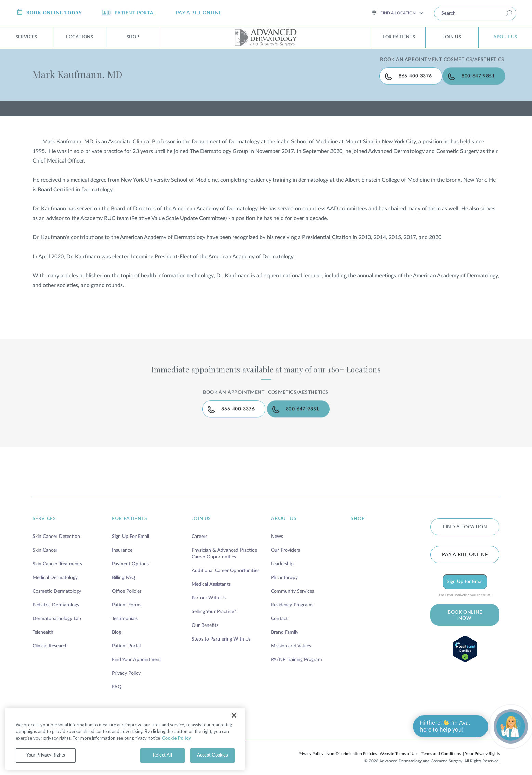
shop (358, 511)
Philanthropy (284, 570)
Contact (279, 611)
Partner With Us (209, 591)
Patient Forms (127, 597)
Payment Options (130, 556)
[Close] (234, 715)
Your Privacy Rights (482, 746)
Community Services (293, 584)
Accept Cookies (213, 755)
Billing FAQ (124, 570)
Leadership (282, 556)
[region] (125, 739)
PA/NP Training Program (296, 652)
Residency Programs (292, 597)
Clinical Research (50, 638)
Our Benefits (205, 618)
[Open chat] (511, 726)
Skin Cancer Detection (56, 529)
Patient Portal (126, 638)
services (44, 511)
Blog (116, 625)
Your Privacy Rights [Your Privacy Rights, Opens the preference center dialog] (46, 755)
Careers (199, 529)
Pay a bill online (465, 545)
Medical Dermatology (55, 570)
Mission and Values (291, 638)
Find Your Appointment (137, 652)
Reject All (162, 755)
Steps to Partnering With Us (221, 632)
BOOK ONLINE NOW (465, 606)
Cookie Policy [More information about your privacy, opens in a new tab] (176, 738)
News (277, 529)
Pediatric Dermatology (56, 597)
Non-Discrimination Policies (352, 746)
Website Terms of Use (399, 746)
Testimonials (125, 611)
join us (201, 511)
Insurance (122, 543)
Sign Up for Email (465, 572)
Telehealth (43, 625)
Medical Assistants (211, 577)
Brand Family (285, 625)
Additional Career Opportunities (225, 563)
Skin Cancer (45, 543)
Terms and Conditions (441, 746)
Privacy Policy (126, 666)
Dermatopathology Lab (57, 611)
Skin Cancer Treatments (57, 556)
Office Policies (127, 584)
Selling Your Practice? (214, 604)
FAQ (117, 680)
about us (284, 511)
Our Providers (286, 543)
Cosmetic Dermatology (57, 584)
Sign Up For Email (131, 529)
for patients (129, 511)
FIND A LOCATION (465, 518)
